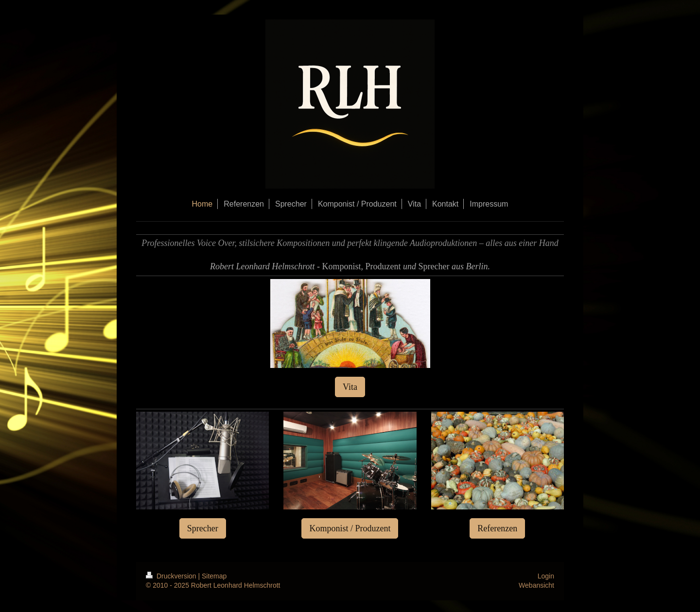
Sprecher (203, 528)
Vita (350, 387)
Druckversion (172, 576)
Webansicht (536, 585)
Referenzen (497, 528)
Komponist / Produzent (350, 528)
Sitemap (214, 576)
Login (546, 576)
